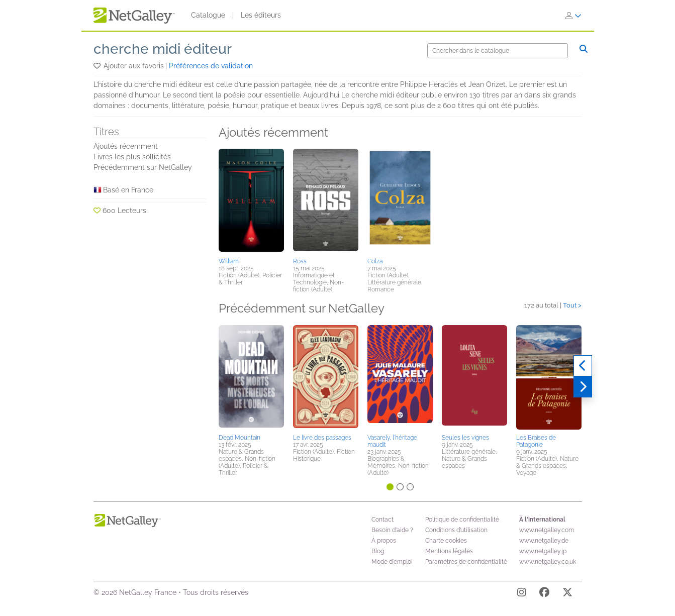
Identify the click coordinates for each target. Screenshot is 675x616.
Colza (375, 261)
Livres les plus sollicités (132, 157)
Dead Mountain (239, 438)
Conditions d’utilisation (456, 530)
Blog (378, 551)
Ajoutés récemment (126, 146)
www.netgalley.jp (543, 551)
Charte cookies (446, 541)
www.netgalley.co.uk (548, 562)
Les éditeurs (261, 15)
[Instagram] (522, 594)
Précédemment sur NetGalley (143, 167)
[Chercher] (498, 51)
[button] (98, 66)
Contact (382, 520)
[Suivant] (583, 387)
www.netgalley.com (547, 530)
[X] (567, 594)
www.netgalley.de (544, 541)
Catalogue (208, 15)
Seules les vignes (465, 438)
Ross (300, 261)
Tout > (572, 305)
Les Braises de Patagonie (536, 441)
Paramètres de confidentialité (466, 562)
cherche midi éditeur (163, 49)
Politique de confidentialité (462, 520)
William (229, 261)
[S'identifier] (573, 16)
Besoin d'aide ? (392, 530)
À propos (384, 541)
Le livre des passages (322, 438)
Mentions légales (449, 551)
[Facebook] (544, 594)
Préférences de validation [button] (211, 66)
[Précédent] (583, 366)
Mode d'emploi (392, 562)
